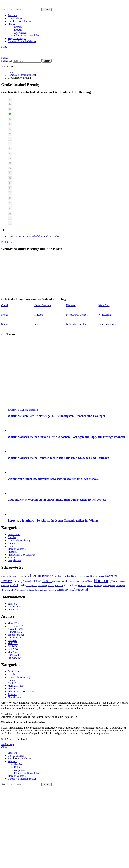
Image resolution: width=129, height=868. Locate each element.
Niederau (71, 305)
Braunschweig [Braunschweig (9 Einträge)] (84, 576)
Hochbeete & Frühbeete (20, 21)
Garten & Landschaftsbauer (22, 41)
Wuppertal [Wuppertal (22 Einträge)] (81, 590)
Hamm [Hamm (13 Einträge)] (115, 581)
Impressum (13, 609)
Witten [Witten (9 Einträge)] (71, 590)
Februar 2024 (15, 658)
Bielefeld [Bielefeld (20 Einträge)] (48, 576)
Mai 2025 (13, 643)
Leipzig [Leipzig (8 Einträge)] (29, 586)
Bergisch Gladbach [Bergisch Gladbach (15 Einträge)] (19, 576)
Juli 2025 (12, 640)
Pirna (36, 324)
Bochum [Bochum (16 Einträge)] (58, 576)
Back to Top (8, 744)
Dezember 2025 (16, 626)
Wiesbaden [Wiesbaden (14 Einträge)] (62, 590)
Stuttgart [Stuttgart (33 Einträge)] (8, 589)
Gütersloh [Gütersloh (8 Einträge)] (83, 581)
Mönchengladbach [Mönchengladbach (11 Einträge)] (46, 586)
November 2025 (16, 629)
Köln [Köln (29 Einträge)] (22, 585)
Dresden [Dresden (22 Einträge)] (7, 581)
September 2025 (16, 635)
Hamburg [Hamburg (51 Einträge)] (102, 580)
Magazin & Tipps (17, 38)
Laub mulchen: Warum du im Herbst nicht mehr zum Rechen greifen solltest (57, 500)
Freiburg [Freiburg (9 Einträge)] (76, 581)
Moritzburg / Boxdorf (77, 315)
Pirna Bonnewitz (107, 324)
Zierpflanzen (21, 33)
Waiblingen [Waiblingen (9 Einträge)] (52, 590)
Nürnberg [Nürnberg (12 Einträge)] (98, 586)
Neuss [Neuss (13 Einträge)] (90, 585)
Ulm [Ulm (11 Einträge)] (17, 590)
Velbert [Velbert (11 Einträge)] (23, 590)
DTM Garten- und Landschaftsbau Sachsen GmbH (34, 237)
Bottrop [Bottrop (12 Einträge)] (75, 576)
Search (47, 10)
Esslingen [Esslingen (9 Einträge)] (56, 581)
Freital (5, 315)
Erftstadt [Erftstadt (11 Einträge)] (38, 581)
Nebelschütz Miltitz (76, 324)
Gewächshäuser (16, 18)
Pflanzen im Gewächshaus (28, 36)
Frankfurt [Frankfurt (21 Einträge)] (66, 581)
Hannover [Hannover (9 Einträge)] (122, 581)
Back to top (7, 242)
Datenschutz (14, 607)
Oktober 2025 (15, 632)
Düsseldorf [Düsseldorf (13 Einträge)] (28, 581)
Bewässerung (14, 534)
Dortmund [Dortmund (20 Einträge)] (111, 576)
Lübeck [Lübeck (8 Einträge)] (35, 586)
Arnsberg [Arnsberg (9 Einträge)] (5, 576)
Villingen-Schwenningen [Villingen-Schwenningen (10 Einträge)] (37, 590)
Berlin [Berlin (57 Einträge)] (35, 575)
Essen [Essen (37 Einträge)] (47, 581)
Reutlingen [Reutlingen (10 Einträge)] (120, 586)
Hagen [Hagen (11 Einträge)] (90, 581)
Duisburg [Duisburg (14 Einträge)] (17, 581)
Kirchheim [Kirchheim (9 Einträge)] (5, 586)
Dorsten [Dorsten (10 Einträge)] (101, 576)
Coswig (5, 305)
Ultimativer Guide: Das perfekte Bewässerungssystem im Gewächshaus (53, 479)
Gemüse (18, 27)
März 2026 (13, 623)
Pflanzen (12, 24)
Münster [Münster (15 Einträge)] (82, 585)
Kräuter (18, 30)
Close (4, 747)
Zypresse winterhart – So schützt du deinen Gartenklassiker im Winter (53, 520)
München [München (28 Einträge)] (70, 585)
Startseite (12, 15)
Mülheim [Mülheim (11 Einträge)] (59, 586)
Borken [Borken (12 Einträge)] (67, 576)
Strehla (5, 324)
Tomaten (12, 558)
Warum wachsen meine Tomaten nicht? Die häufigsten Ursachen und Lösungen (58, 458)
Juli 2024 (12, 646)
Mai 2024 (13, 652)
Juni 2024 (13, 649)
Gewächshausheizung (19, 540)
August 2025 (14, 638)
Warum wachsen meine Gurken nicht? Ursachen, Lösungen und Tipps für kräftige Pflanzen (66, 437)
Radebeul (39, 315)
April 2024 (13, 655)
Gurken (24, 410)
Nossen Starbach (42, 305)
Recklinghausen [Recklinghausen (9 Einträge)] (109, 586)
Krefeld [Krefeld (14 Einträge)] (14, 585)
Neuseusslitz (105, 315)
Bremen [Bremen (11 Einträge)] (94, 576)
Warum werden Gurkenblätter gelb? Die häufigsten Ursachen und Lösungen (57, 416)
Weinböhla (104, 305)
